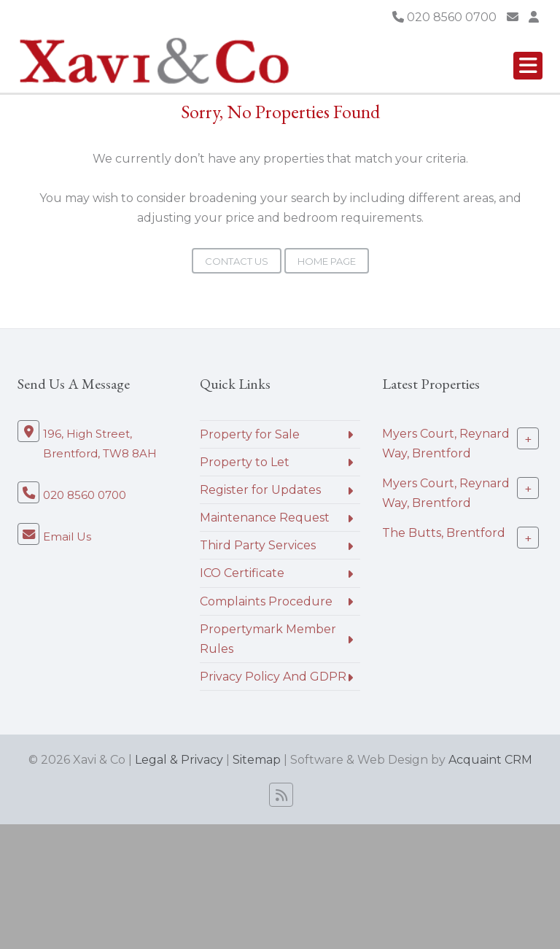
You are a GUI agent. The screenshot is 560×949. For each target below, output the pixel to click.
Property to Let (245, 462)
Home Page (327, 261)
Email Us (67, 537)
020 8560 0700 (444, 17)
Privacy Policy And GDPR (273, 677)
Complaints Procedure (266, 601)
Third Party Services (258, 545)
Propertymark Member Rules (268, 639)
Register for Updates (260, 490)
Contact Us (237, 261)
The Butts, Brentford (444, 533)
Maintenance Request (265, 518)
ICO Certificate (242, 573)
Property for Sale (250, 434)
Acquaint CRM (490, 760)
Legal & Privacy (179, 760)
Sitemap (257, 760)
